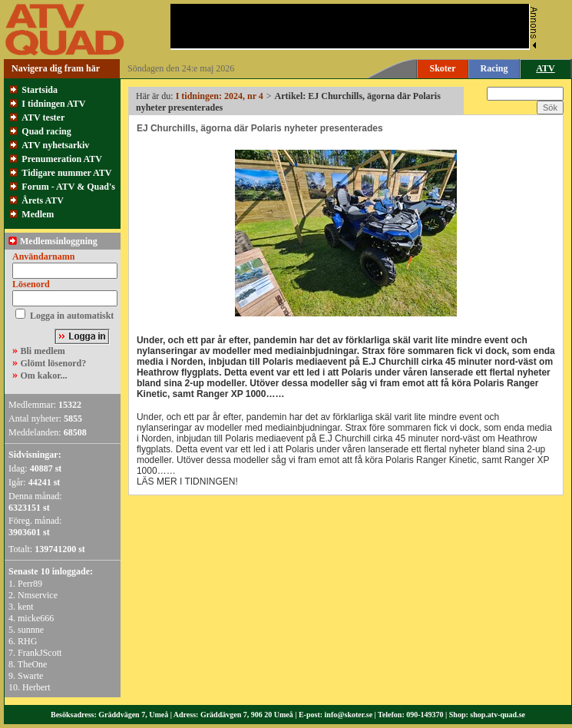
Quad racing (46, 131)
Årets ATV (43, 200)
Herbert (36, 687)
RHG (27, 641)
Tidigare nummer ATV (66, 173)
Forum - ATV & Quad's (68, 187)
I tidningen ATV (53, 104)
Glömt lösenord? (54, 363)
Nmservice (38, 595)
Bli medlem (43, 351)
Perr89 (30, 584)
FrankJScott (40, 653)
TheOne (33, 664)
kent (26, 607)
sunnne (31, 630)
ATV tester (43, 117)
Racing (494, 68)
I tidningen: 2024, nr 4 (220, 96)
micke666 (36, 618)
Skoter (443, 68)
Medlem (38, 214)
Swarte (30, 676)
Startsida (40, 90)
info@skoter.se (349, 715)
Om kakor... (44, 376)
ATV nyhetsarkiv (55, 145)
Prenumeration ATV (62, 159)
